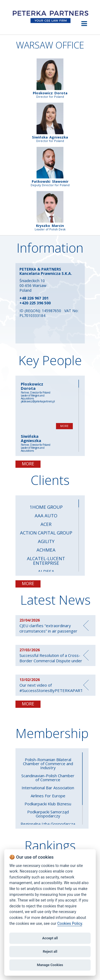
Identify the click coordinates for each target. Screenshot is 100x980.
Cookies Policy (70, 924)
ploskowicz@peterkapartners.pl (38, 401)
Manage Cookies (50, 965)
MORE (64, 426)
